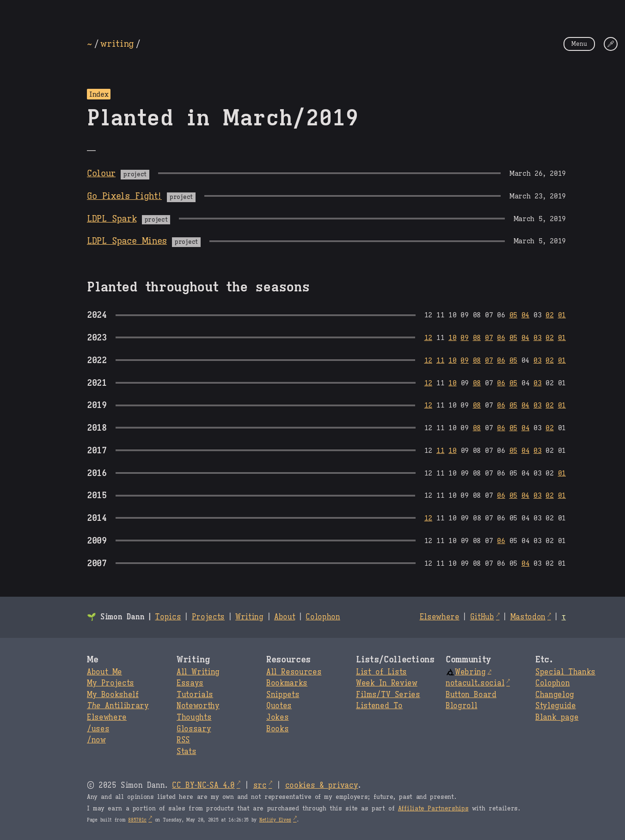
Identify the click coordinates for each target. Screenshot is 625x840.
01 (562, 315)
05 (513, 315)
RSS (183, 740)
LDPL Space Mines (127, 241)
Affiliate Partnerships (433, 809)
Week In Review (387, 683)
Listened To (379, 706)
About (285, 617)
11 (440, 360)
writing (117, 43)
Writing (249, 617)
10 (452, 337)
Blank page (557, 717)
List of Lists (381, 672)
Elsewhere (440, 617)
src (260, 785)
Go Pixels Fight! (124, 196)
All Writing (198, 672)
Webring (466, 672)
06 (501, 337)
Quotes (279, 706)
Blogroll (461, 706)
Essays (190, 683)
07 (489, 337)
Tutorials (195, 695)
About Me (104, 672)
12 (428, 337)
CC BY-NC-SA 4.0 (203, 785)
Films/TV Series (388, 695)
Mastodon (528, 617)
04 (525, 315)
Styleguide (556, 706)
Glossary (194, 729)
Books (277, 729)
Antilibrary (118, 706)
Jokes (277, 717)
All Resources (294, 672)
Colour (101, 173)
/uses (98, 729)
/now (96, 740)
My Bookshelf (113, 695)
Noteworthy (198, 706)
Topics (168, 617)
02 (549, 315)
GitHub (482, 617)
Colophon (323, 617)
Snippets (283, 695)
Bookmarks (287, 683)
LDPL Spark (112, 218)
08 (477, 337)
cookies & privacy (322, 785)
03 (537, 337)
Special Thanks (565, 672)
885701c (137, 820)
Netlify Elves (275, 820)
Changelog (555, 695)
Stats (186, 752)
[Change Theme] (611, 44)
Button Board (471, 695)
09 (464, 337)
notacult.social (475, 683)
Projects (208, 617)
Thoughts (194, 717)
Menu (579, 44)
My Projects (110, 683)
